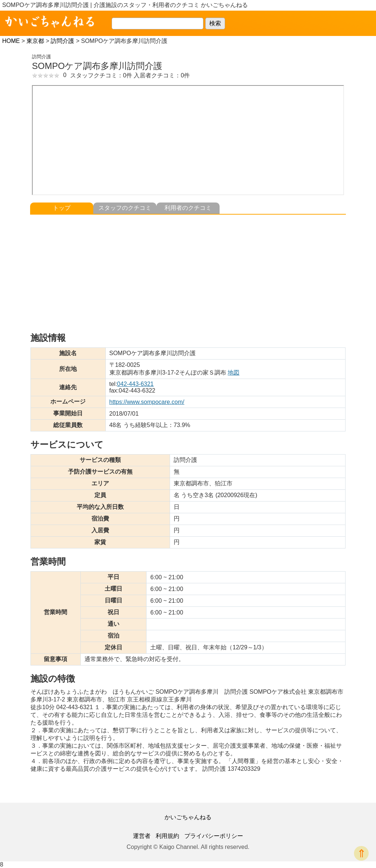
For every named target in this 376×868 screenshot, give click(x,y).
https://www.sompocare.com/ (147, 402)
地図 (234, 373)
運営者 (142, 836)
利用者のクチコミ (188, 208)
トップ (62, 208)
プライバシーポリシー (214, 836)
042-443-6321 (135, 384)
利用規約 (167, 836)
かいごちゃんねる (188, 817)
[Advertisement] (188, 270)
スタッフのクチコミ (125, 208)
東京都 (35, 41)
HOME (11, 41)
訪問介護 (62, 41)
